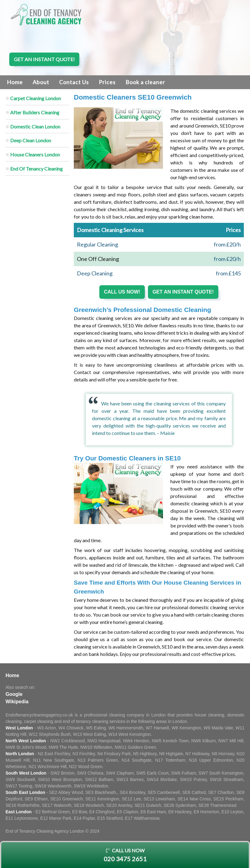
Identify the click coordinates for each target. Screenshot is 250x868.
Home (15, 82)
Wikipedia (17, 702)
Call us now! (122, 292)
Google (14, 694)
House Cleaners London (35, 154)
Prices (107, 82)
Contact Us (74, 82)
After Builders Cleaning (35, 112)
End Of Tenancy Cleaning (36, 169)
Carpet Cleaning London (36, 98)
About (41, 82)
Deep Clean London (31, 140)
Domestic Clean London (35, 126)
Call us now (125, 855)
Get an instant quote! (44, 59)
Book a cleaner (145, 82)
